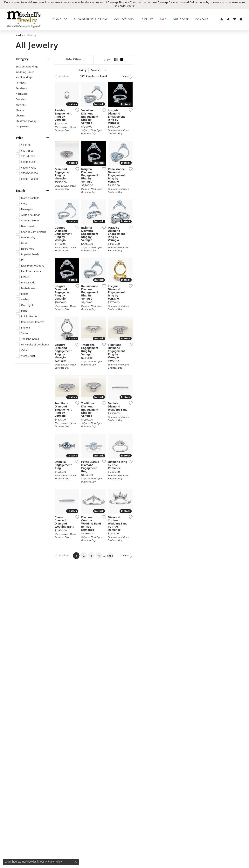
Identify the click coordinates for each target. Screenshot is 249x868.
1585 (160, 728)
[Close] (244, 4)
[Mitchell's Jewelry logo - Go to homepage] (24, 19)
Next (227, 76)
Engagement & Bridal (91, 19)
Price (19, 138)
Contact (202, 19)
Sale (163, 19)
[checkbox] (23, 145)
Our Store (181, 19)
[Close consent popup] (76, 862)
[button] (222, 19)
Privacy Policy (53, 862)
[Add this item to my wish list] (110, 144)
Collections (124, 19)
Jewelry (147, 19)
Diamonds (60, 19)
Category (22, 59)
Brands (21, 191)
